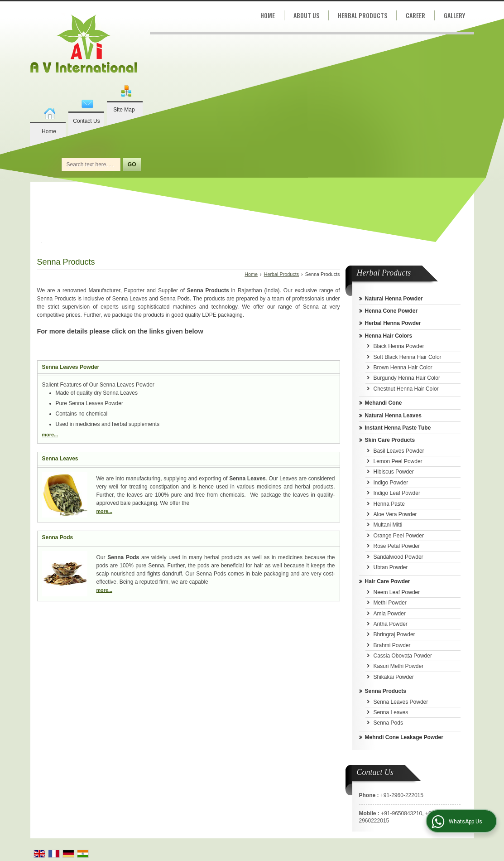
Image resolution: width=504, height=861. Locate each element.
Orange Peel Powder (399, 536)
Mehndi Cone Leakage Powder (404, 737)
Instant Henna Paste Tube (398, 428)
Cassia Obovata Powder (403, 656)
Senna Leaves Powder (71, 367)
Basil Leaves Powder (399, 451)
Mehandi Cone (384, 403)
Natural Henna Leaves (393, 416)
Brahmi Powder (392, 645)
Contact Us (86, 121)
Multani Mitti (388, 525)
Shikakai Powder (394, 677)
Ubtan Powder (391, 567)
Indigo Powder (391, 483)
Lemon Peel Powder (398, 461)
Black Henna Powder (399, 346)
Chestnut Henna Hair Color (406, 389)
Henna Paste (389, 504)
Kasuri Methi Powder (399, 666)
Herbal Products (362, 15)
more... (50, 435)
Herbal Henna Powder (393, 323)
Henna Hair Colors (389, 336)
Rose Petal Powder (397, 546)
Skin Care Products (390, 440)
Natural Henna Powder (394, 299)
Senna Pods (58, 537)
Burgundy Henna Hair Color (407, 378)
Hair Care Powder (388, 581)
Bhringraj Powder (394, 634)
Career (415, 15)
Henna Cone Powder (391, 311)
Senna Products (386, 691)
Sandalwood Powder (398, 557)
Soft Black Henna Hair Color (408, 357)
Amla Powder (390, 614)
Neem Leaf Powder (397, 592)
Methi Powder (390, 603)
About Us (306, 15)
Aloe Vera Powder (395, 514)
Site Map (124, 110)
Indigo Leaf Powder (397, 493)
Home (49, 131)
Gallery (454, 15)
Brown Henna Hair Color (403, 368)
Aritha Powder (391, 624)
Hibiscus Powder (394, 472)
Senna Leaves (60, 459)
